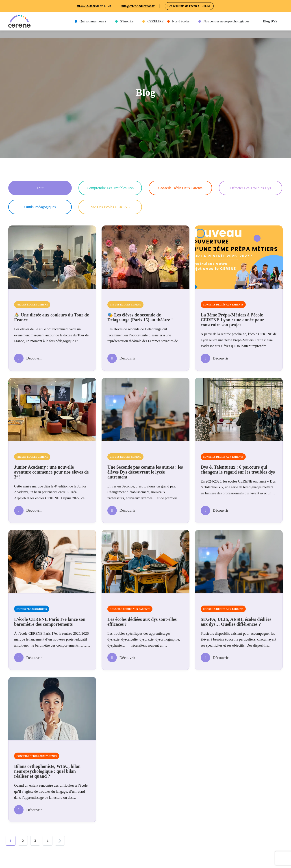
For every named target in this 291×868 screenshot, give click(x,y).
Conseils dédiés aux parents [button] (180, 188)
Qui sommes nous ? (93, 21)
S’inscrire (127, 21)
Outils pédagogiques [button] (40, 207)
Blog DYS (270, 21)
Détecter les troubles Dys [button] (251, 188)
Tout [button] (40, 188)
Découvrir (28, 358)
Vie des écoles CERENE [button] (110, 207)
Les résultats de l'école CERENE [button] (189, 6)
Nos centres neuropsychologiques (226, 21)
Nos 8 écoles (181, 21)
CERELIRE (155, 21)
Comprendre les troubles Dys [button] (110, 188)
